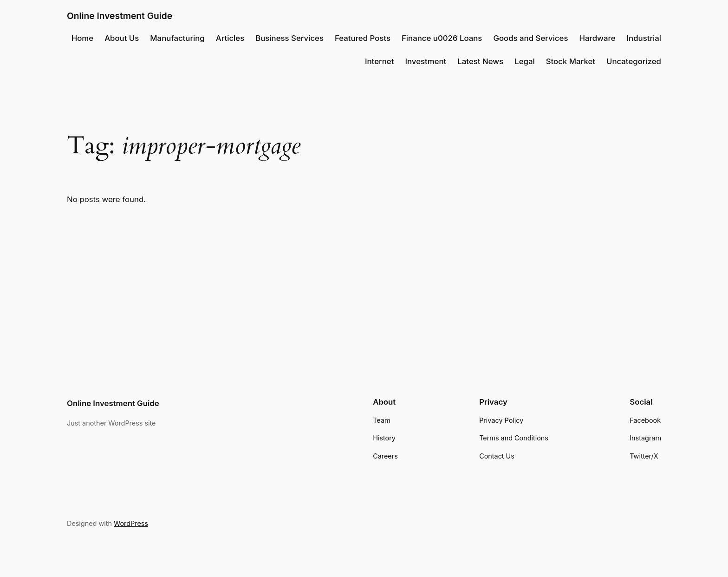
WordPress (131, 523)
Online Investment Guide (120, 16)
